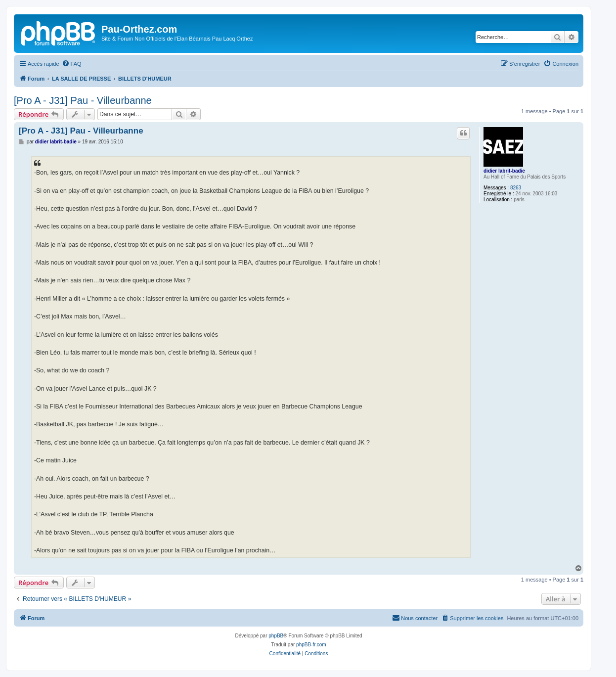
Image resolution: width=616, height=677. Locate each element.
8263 (516, 188)
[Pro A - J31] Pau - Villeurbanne (83, 100)
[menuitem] (72, 64)
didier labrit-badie (504, 171)
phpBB (276, 636)
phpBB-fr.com (311, 645)
